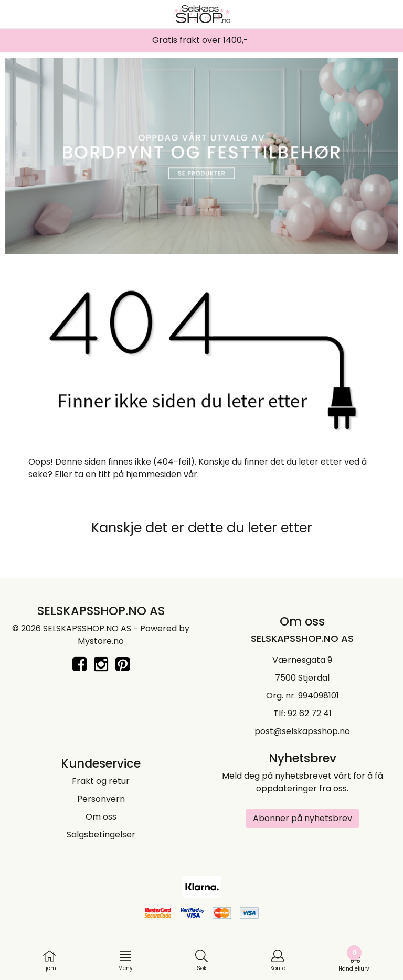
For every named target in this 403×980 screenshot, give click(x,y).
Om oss (101, 817)
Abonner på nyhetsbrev (303, 818)
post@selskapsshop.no (302, 731)
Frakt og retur (101, 781)
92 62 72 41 (310, 713)
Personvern (101, 799)
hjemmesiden (154, 474)
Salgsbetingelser (101, 834)
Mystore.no (101, 641)
